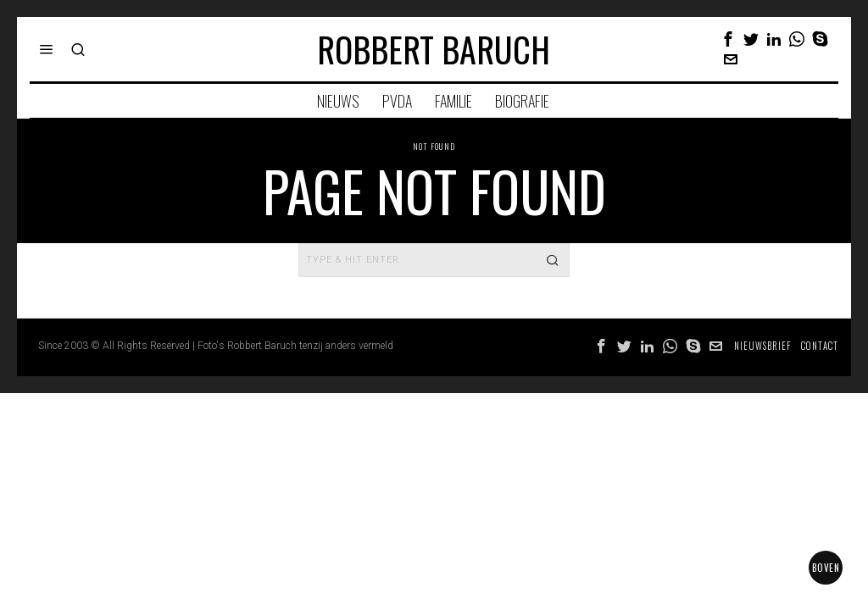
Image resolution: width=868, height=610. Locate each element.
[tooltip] (728, 39)
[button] (553, 260)
